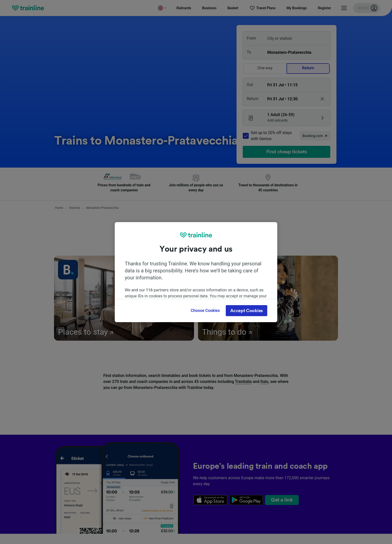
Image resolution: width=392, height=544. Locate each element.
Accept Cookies (246, 311)
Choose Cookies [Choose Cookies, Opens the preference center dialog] (205, 311)
